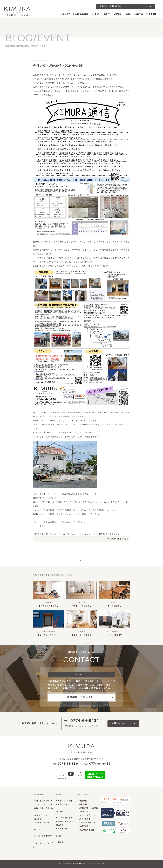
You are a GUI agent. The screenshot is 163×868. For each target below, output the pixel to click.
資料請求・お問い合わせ (111, 6)
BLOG (128, 14)
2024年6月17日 (113, 539)
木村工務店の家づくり (49, 606)
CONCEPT (66, 14)
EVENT (107, 14)
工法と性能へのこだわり (49, 635)
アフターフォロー (41, 823)
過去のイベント (63, 804)
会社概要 (82, 804)
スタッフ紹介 (84, 812)
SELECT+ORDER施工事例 (64, 823)
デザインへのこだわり (82, 606)
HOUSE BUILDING (81, 14)
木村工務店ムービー (87, 826)
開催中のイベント (64, 801)
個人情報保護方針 (86, 830)
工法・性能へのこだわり (43, 810)
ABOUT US (139, 14)
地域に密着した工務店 (88, 808)
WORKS (117, 14)
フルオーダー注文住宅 (82, 635)
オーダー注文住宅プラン (43, 838)
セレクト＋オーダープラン (43, 845)
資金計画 (37, 819)
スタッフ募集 (84, 819)
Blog (124, 539)
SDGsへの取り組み (87, 823)
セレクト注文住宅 (114, 635)
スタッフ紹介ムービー (88, 815)
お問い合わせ (118, 723)
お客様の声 (62, 829)
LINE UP (96, 14)
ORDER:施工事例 (64, 818)
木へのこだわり (114, 606)
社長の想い (83, 801)
